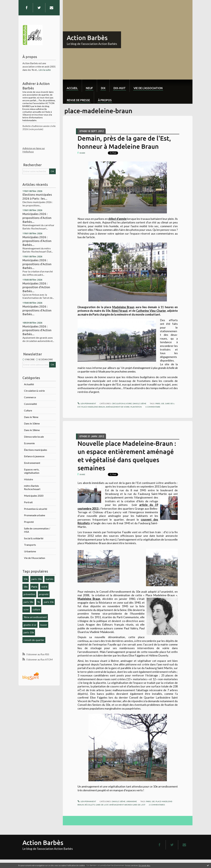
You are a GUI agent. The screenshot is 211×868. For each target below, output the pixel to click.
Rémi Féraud (119, 311)
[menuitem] (72, 86)
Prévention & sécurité (36, 509)
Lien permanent (87, 403)
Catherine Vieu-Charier (151, 311)
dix (103, 88)
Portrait (28, 502)
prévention (29, 594)
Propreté (29, 522)
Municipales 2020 (34, 496)
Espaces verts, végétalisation (32, 471)
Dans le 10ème (32, 423)
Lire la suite (45, 70)
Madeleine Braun (123, 307)
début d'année (117, 219)
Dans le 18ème (32, 430)
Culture (28, 410)
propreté (44, 594)
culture (36, 609)
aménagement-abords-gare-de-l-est (127, 805)
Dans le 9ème (31, 417)
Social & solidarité (34, 538)
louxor (44, 625)
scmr (26, 609)
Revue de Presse (78, 100)
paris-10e (29, 632)
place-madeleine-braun (93, 407)
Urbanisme (30, 551)
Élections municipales (36, 450)
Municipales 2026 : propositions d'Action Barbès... (37, 218)
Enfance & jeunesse (34, 456)
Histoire (28, 479)
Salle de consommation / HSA (37, 530)
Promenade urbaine (35, 515)
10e (26, 579)
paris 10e (49, 602)
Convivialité (30, 404)
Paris (34, 587)
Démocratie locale (34, 437)
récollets (90, 805)
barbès (50, 579)
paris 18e (28, 602)
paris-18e (37, 579)
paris (158, 403)
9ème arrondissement (35, 617)
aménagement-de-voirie (118, 407)
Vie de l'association (148, 88)
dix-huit (120, 88)
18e (26, 587)
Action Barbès (87, 38)
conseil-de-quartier (34, 640)
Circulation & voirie (34, 391)
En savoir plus (145, 865)
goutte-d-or (30, 625)
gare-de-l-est (102, 805)
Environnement (32, 463)
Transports (30, 545)
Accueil (72, 88)
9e (39, 602)
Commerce (30, 397)
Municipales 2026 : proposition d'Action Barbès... (36, 287)
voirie (44, 587)
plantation (136, 407)
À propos (105, 100)
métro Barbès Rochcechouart (32, 487)
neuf (89, 88)
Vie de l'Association (35, 558)
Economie (29, 443)
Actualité (29, 384)
